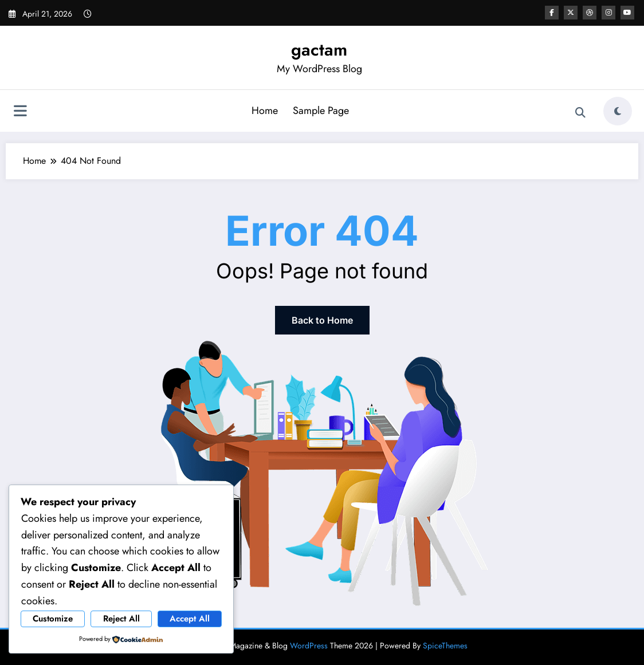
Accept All (190, 619)
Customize (53, 619)
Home (265, 111)
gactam (319, 50)
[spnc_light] (618, 111)
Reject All (121, 619)
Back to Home (322, 320)
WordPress (309, 646)
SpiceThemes (445, 646)
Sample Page (321, 111)
